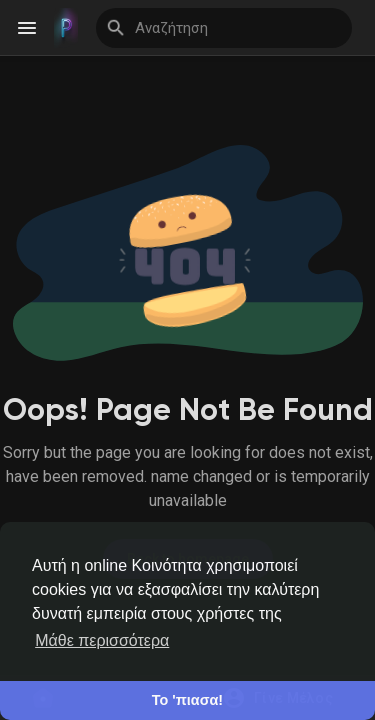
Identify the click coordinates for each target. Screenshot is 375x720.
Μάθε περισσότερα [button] (102, 640)
